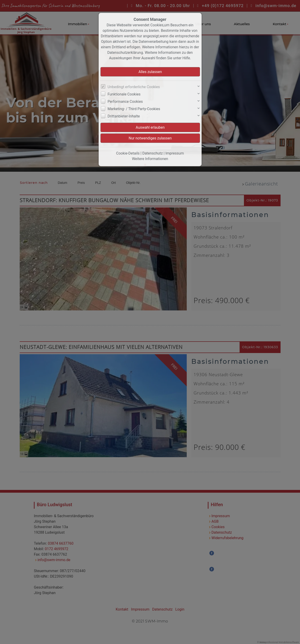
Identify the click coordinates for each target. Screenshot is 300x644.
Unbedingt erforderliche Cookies (134, 87)
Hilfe (186, 58)
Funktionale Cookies (124, 94)
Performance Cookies (125, 102)
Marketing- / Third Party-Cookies (134, 109)
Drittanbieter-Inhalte (124, 116)
